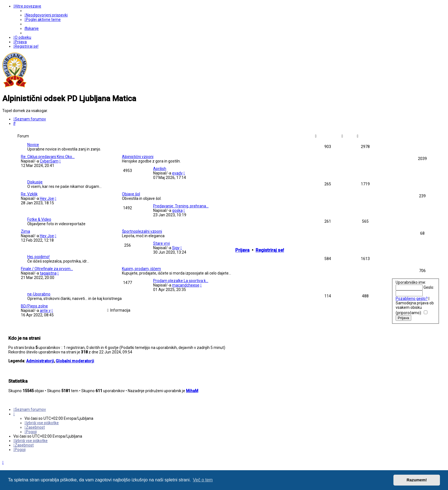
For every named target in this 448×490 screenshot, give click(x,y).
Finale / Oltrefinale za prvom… (47, 269)
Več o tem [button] (203, 480)
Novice (33, 145)
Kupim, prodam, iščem (141, 269)
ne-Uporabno (39, 294)
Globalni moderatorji (75, 361)
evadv (177, 173)
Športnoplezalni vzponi (142, 231)
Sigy (176, 248)
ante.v (45, 311)
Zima (25, 231)
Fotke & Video (39, 219)
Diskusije (35, 182)
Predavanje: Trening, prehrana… (181, 206)
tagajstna (48, 273)
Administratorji (40, 361)
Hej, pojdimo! (38, 257)
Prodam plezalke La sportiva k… (181, 281)
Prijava (242, 250)
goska (177, 210)
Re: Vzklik (29, 194)
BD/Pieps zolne (34, 306)
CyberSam (49, 161)
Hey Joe (47, 198)
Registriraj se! (270, 250)
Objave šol (131, 194)
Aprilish (160, 169)
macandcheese (186, 285)
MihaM (192, 391)
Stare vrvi (161, 243)
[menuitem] (46, 15)
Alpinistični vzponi (138, 157)
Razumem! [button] (417, 480)
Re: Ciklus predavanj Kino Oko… (48, 157)
